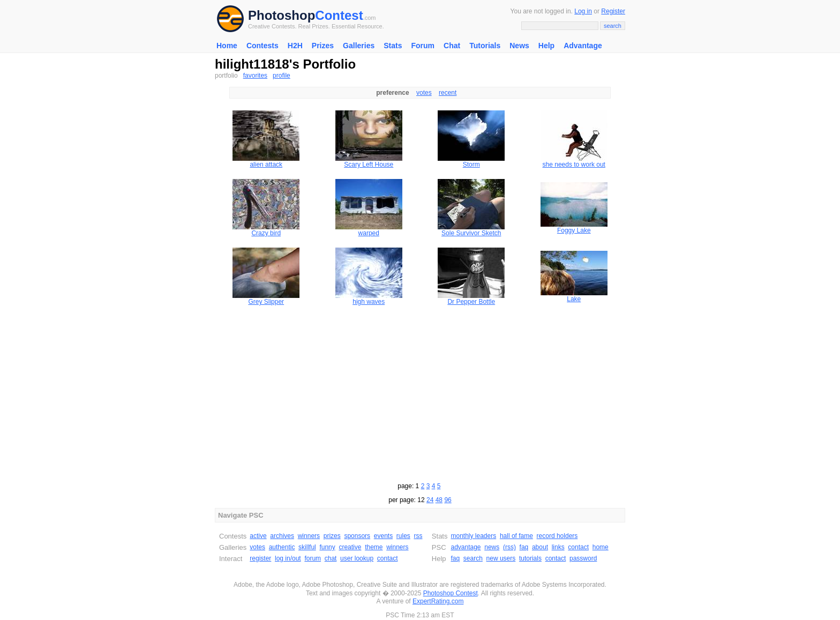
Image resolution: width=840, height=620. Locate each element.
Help (546, 46)
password (583, 558)
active (258, 536)
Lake (574, 299)
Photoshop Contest (451, 593)
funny (327, 547)
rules (403, 536)
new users (501, 558)
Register (613, 11)
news (492, 547)
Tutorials (485, 46)
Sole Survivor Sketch (471, 233)
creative (350, 547)
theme (374, 547)
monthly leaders (473, 536)
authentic (282, 547)
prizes (332, 536)
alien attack (266, 165)
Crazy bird (266, 233)
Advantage (583, 46)
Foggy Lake (574, 230)
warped (369, 233)
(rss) (509, 547)
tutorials (530, 558)
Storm (471, 165)
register (260, 558)
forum (313, 558)
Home (227, 46)
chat (331, 558)
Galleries (359, 46)
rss (418, 536)
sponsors (357, 536)
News (519, 46)
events (383, 536)
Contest (339, 15)
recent (448, 93)
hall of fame (516, 536)
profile (282, 76)
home (601, 547)
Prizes (323, 46)
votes (424, 93)
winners (309, 536)
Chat (452, 46)
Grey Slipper (266, 302)
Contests (262, 46)
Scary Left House (369, 165)
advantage (466, 547)
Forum (423, 46)
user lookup (357, 558)
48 (439, 500)
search (473, 558)
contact (388, 558)
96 (448, 500)
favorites (255, 76)
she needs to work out (574, 165)
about (540, 547)
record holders (557, 536)
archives (282, 536)
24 (430, 500)
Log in (583, 11)
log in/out (288, 558)
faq (524, 547)
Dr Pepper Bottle (471, 302)
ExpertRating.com (438, 601)
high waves (369, 302)
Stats (393, 46)
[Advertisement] (420, 392)
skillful (307, 547)
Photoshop (282, 15)
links (558, 547)
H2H (295, 46)
